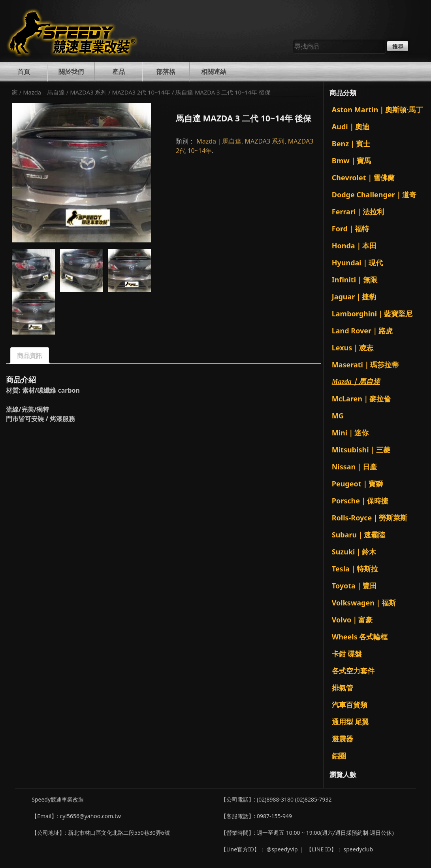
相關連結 (214, 72)
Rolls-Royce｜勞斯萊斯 (370, 518)
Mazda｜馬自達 (44, 92)
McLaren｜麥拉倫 (361, 399)
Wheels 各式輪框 (360, 637)
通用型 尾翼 (351, 722)
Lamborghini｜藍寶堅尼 (372, 314)
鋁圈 (339, 756)
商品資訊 (30, 356)
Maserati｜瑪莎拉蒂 (365, 365)
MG (338, 416)
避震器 (343, 739)
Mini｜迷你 (350, 433)
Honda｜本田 (354, 246)
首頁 (24, 72)
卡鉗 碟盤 (347, 654)
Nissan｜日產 (355, 467)
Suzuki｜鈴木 (354, 552)
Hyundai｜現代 (357, 263)
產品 (119, 72)
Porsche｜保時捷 (360, 501)
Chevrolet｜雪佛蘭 (363, 178)
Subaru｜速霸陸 (359, 535)
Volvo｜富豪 (352, 620)
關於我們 (71, 72)
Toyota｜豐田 (354, 586)
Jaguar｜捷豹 (354, 297)
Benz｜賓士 (351, 144)
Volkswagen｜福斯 (364, 603)
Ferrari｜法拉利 (358, 212)
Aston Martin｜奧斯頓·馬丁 (377, 110)
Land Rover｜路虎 (362, 331)
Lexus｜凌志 (353, 348)
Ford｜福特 (350, 229)
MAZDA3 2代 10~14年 (141, 92)
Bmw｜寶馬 (351, 161)
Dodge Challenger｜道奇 (374, 195)
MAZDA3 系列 (88, 92)
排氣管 (343, 688)
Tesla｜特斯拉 (355, 569)
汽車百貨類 (350, 705)
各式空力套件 (353, 671)
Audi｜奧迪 (351, 127)
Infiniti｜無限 (355, 280)
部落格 (166, 72)
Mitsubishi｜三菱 (361, 450)
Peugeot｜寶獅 (357, 484)
